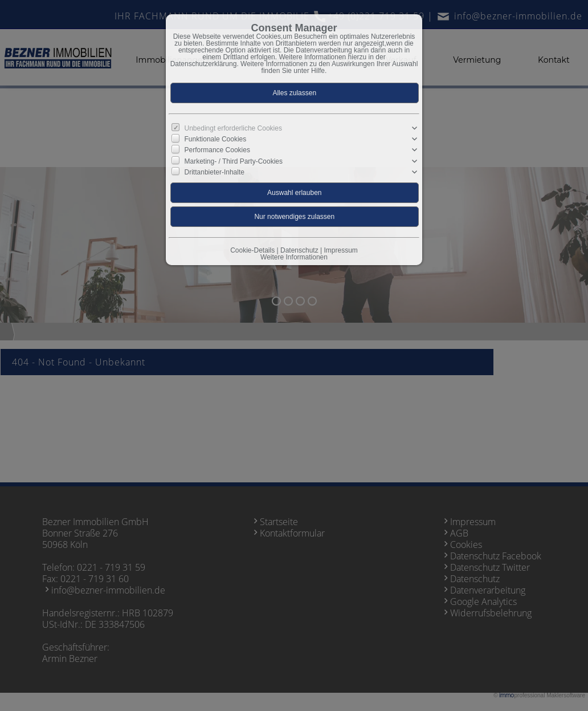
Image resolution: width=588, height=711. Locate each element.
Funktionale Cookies (216, 139)
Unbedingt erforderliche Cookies (233, 128)
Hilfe (318, 71)
